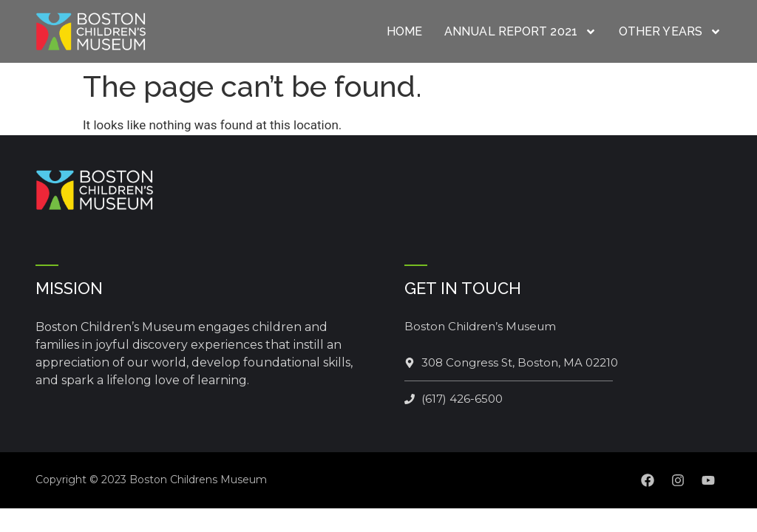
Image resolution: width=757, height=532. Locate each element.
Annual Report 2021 (520, 32)
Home (404, 31)
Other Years (670, 32)
